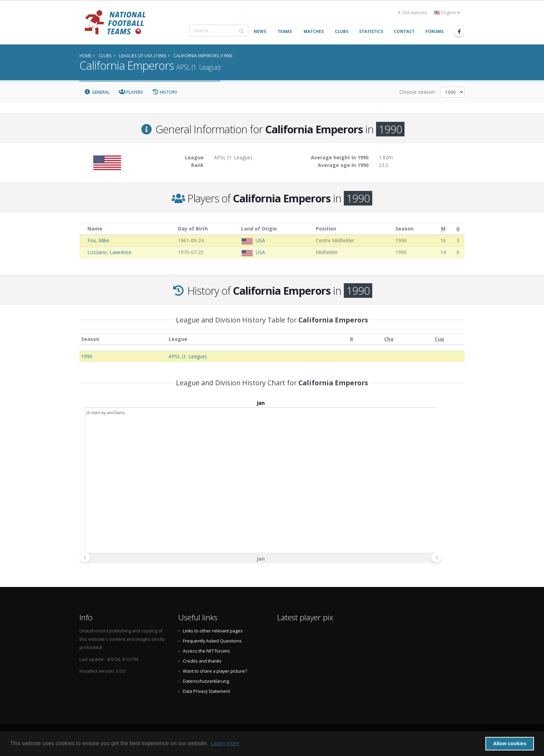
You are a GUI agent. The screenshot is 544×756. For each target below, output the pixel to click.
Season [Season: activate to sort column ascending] (90, 339)
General (97, 92)
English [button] (447, 13)
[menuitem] (261, 558)
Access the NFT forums (206, 651)
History (165, 92)
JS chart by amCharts (105, 413)
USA (260, 240)
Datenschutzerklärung (206, 681)
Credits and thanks (202, 661)
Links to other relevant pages (213, 631)
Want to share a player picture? (215, 671)
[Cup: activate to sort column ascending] (439, 339)
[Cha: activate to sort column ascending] (389, 339)
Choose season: (417, 92)
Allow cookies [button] (510, 744)
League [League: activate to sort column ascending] (178, 339)
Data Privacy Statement (206, 691)
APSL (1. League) (188, 356)
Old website (413, 13)
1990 (87, 356)
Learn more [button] (225, 743)
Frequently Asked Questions (212, 641)
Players (131, 92)
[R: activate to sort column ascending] (352, 339)
